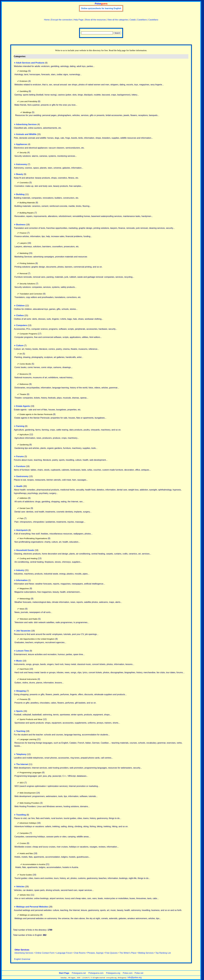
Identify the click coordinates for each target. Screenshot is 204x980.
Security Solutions (27, 284)
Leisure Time (23, 651)
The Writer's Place (128, 953)
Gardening (24, 445)
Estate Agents (23, 406)
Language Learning (28, 739)
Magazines (24, 588)
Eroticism (24, 81)
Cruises (23, 843)
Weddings (27, 112)
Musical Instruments (28, 679)
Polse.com (128, 973)
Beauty (20, 174)
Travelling (21, 815)
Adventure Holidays (28, 823)
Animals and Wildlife (26, 134)
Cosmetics (24, 183)
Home (47, 20)
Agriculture (24, 434)
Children (20, 306)
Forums (20, 456)
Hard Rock (24, 669)
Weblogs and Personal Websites (32, 907)
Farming (20, 426)
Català (133, 20)
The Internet (22, 764)
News (22, 609)
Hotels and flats (26, 853)
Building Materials (27, 203)
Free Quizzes (111, 953)
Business (21, 225)
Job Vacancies (23, 631)
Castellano (142, 20)
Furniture (21, 466)
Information (22, 580)
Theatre (23, 394)
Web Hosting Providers (29, 803)
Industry (20, 570)
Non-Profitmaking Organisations (33, 538)
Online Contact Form (45, 953)
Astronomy (22, 164)
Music (19, 661)
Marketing (24, 253)
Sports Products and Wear (31, 719)
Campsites (24, 833)
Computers (22, 325)
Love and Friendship (28, 101)
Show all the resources (95, 20)
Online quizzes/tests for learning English (101, 8)
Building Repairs (27, 213)
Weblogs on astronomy (29, 915)
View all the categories (118, 20)
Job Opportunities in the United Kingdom (37, 639)
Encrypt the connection (62, 20)
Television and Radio (28, 619)
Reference (24, 384)
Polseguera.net (79, 973)
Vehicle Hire (25, 895)
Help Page (79, 20)
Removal (23, 273)
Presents (23, 699)
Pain (21, 518)
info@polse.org (135, 977)
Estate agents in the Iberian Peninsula (36, 414)
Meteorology (25, 599)
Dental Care (25, 508)
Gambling (24, 91)
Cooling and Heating (28, 558)
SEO (22, 783)
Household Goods (25, 550)
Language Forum (64, 953)
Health (19, 486)
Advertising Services (26, 124)
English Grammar (22, 959)
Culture (20, 346)
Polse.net (139, 973)
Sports (19, 711)
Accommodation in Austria (34, 864)
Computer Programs (28, 334)
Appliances (22, 144)
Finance (23, 233)
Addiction (23, 498)
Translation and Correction (31, 294)
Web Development (28, 793)
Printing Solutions (27, 263)
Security (23, 152)
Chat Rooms (80, 953)
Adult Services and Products (30, 63)
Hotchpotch (22, 530)
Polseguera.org (113, 973)
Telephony (21, 754)
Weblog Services (146, 953)
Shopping (21, 691)
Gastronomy (22, 476)
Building (20, 194)
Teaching (21, 731)
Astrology (23, 71)
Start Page (64, 973)
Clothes (20, 315)
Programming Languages (30, 772)
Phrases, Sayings (95, 953)
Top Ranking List (163, 953)
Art (21, 354)
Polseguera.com (96, 973)
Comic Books (25, 364)
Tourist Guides (26, 875)
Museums (24, 374)
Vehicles (20, 887)
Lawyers (23, 243)
